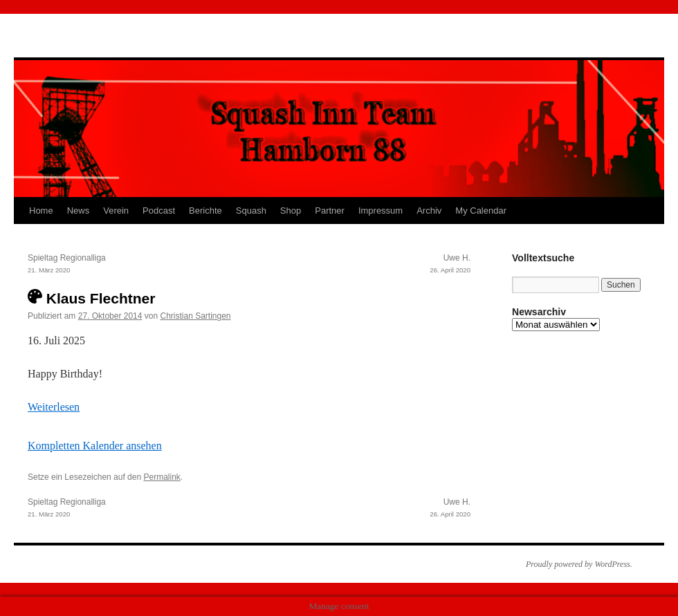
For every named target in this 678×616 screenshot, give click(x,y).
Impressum (381, 211)
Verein (116, 211)
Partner (330, 211)
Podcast (159, 211)
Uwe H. (360, 265)
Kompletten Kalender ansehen (95, 446)
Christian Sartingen (195, 316)
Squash (251, 211)
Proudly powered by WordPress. (579, 564)
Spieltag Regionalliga (138, 265)
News (79, 211)
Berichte (205, 211)
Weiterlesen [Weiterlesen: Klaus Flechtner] (54, 407)
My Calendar (481, 211)
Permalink (162, 477)
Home (41, 211)
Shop (291, 211)
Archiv (429, 211)
